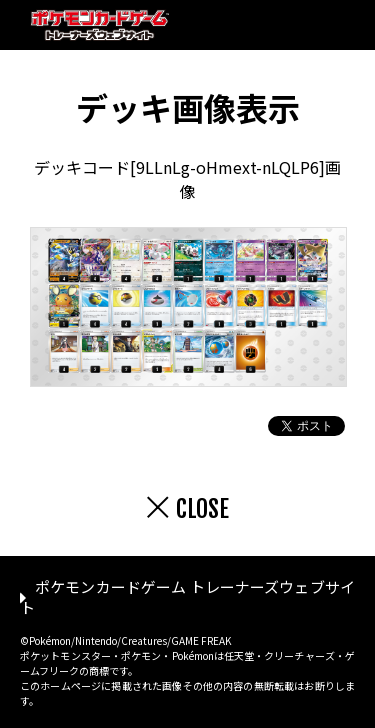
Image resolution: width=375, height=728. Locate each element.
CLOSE (202, 509)
